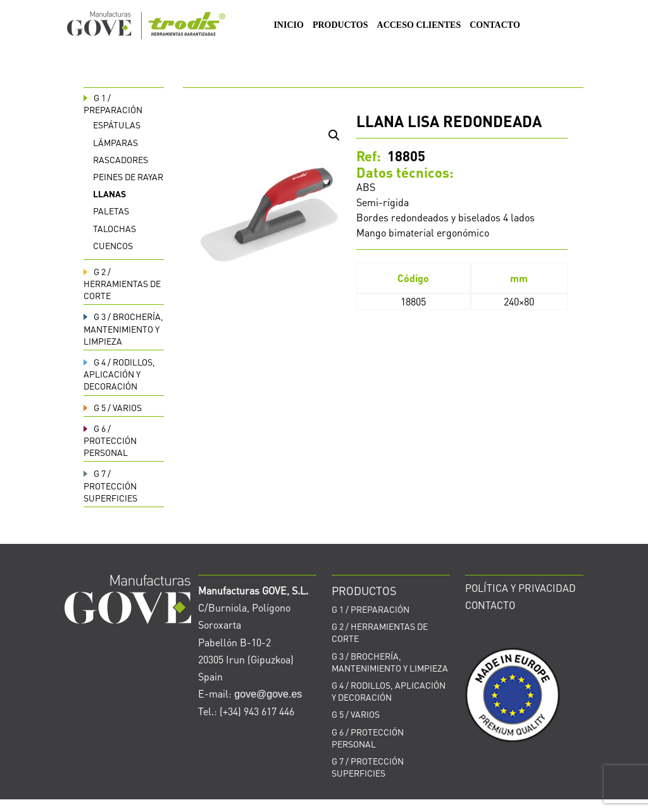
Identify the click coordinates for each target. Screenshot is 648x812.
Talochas (115, 228)
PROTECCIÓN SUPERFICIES (110, 485)
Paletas (111, 211)
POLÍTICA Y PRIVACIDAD (520, 588)
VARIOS (113, 407)
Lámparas (115, 142)
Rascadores (121, 159)
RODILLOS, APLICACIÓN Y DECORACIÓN (119, 374)
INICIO (288, 25)
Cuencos (113, 245)
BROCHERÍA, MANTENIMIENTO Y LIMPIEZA (123, 328)
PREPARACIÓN (113, 103)
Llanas (109, 194)
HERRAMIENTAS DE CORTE (122, 283)
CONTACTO (495, 25)
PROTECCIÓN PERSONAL (110, 440)
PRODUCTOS (340, 25)
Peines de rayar (128, 176)
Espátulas (117, 125)
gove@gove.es (268, 694)
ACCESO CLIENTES (419, 25)
